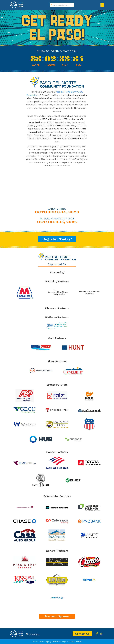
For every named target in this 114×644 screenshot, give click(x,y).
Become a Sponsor (57, 616)
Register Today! (57, 239)
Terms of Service (58, 642)
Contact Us (82, 634)
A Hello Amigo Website (73, 642)
